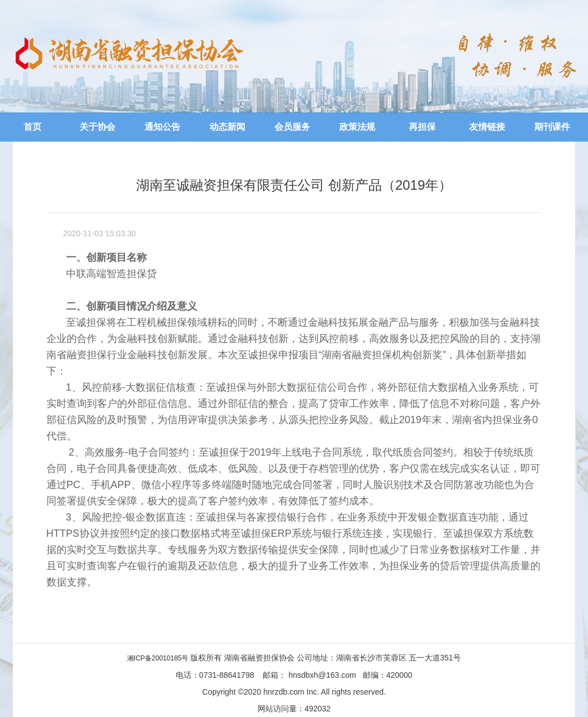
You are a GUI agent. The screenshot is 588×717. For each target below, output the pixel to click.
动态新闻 (227, 127)
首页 (32, 127)
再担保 (422, 127)
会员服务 (292, 127)
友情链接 (487, 127)
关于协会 (97, 127)
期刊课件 (552, 127)
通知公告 (162, 127)
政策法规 (357, 127)
